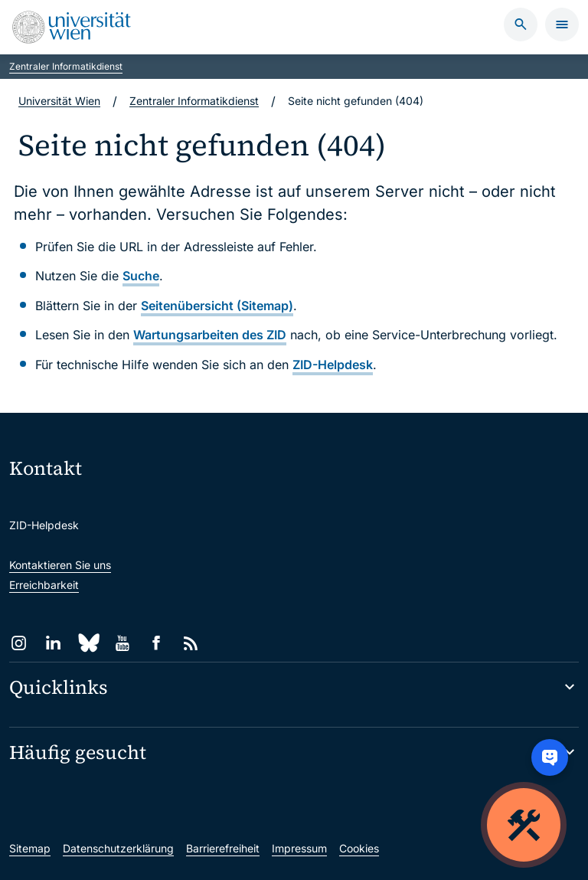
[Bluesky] (88, 643)
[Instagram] (19, 643)
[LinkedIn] (53, 643)
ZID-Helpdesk (333, 365)
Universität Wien (59, 101)
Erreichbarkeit (44, 585)
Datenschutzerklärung (118, 848)
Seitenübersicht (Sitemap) (217, 306)
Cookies (359, 848)
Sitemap (30, 848)
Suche (141, 276)
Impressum (299, 848)
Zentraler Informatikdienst (66, 66)
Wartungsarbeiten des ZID (210, 335)
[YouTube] (122, 643)
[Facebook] (157, 643)
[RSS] (191, 643)
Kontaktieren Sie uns (60, 565)
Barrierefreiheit (223, 848)
